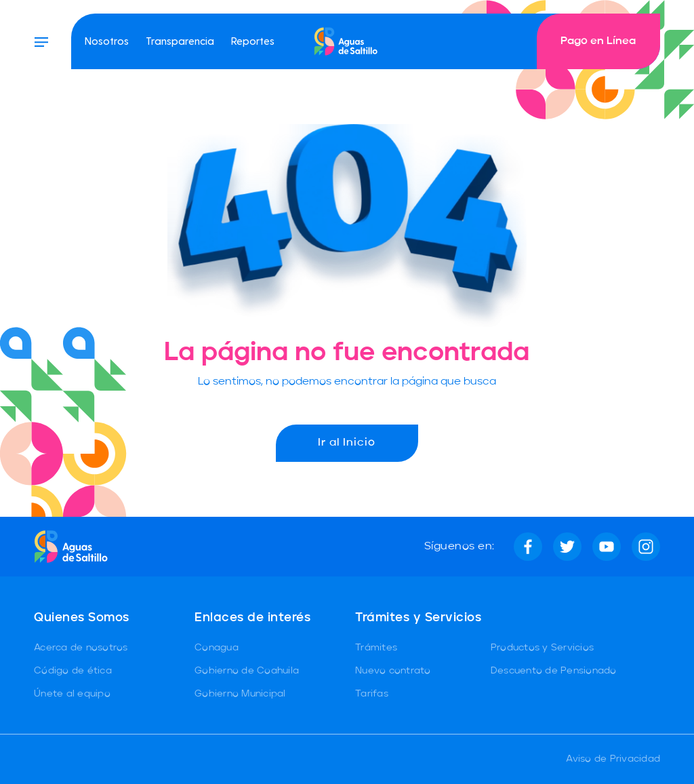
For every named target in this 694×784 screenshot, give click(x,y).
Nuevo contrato (393, 671)
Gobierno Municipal (240, 694)
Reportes (253, 40)
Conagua (217, 648)
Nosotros (107, 40)
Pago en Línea (598, 41)
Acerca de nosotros (81, 648)
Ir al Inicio (347, 443)
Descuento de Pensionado (554, 671)
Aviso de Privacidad (613, 759)
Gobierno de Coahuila (247, 671)
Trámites (376, 648)
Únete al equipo (72, 694)
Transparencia (180, 40)
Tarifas (372, 694)
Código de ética (73, 671)
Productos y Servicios (542, 648)
